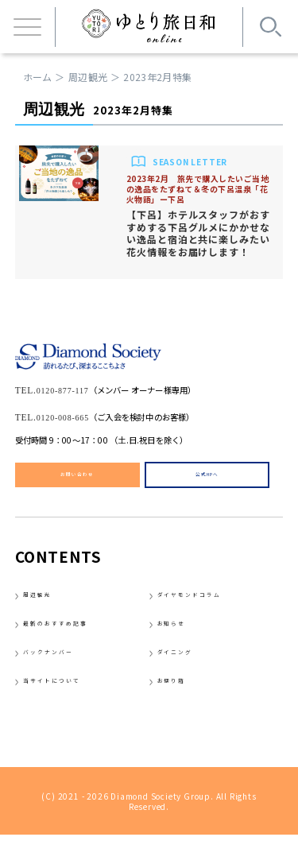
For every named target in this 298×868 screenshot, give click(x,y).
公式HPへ (207, 477)
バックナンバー (67, 675)
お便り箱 (182, 711)
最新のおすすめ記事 (79, 639)
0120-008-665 (76, 415)
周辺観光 (88, 77)
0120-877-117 (76, 388)
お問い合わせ (77, 477)
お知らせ (182, 639)
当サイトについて (73, 711)
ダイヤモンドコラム (214, 604)
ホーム (38, 77)
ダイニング (189, 675)
